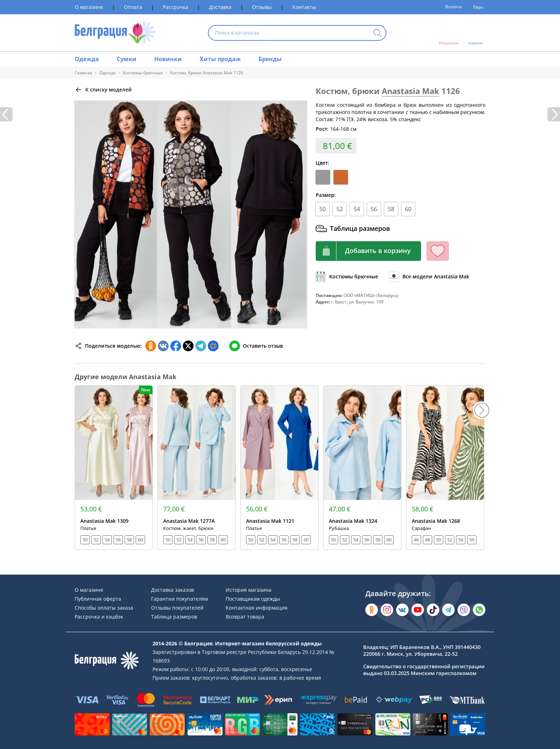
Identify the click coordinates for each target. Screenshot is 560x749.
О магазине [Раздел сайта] (89, 7)
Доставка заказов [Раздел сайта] (172, 590)
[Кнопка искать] (377, 33)
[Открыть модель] (114, 468)
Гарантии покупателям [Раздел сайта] (179, 599)
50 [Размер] (322, 209)
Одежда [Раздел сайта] (87, 59)
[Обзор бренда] (429, 277)
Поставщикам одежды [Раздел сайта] (253, 599)
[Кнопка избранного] (438, 251)
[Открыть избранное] (449, 33)
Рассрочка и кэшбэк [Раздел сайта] (99, 617)
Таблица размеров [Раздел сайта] (174, 617)
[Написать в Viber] (464, 610)
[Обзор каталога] (347, 277)
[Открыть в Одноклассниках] (372, 610)
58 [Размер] (391, 209)
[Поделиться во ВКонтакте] (163, 346)
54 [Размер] (357, 209)
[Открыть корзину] (476, 33)
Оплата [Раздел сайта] (133, 7)
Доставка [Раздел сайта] (220, 7)
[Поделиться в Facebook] (176, 346)
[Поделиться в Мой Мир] (213, 346)
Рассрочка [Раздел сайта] (176, 7)
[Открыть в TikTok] (433, 610)
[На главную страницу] (115, 33)
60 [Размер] (408, 209)
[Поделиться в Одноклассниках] (151, 346)
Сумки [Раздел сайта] (127, 59)
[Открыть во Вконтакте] (402, 610)
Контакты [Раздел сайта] (304, 7)
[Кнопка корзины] (368, 251)
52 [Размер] (340, 209)
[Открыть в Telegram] (448, 610)
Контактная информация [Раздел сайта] (257, 608)
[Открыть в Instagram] (387, 610)
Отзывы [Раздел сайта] (262, 7)
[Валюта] (476, 7)
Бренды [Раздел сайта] (270, 59)
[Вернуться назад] (103, 90)
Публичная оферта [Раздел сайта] (98, 599)
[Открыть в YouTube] (418, 610)
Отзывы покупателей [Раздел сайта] (177, 608)
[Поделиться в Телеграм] (201, 346)
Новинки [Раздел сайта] (168, 59)
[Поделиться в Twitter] (188, 346)
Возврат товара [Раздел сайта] (245, 617)
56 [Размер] (374, 209)
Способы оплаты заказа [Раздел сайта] (104, 608)
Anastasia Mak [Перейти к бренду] (411, 91)
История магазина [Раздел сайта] (249, 590)
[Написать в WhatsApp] (479, 610)
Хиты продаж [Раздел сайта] (220, 59)
